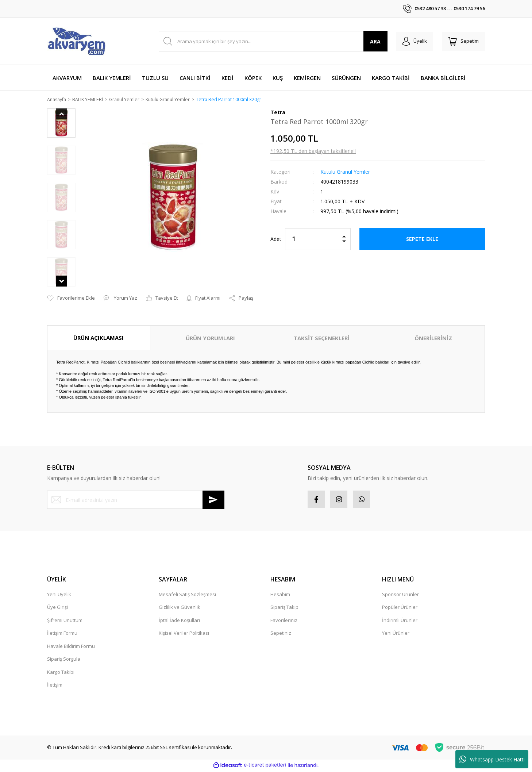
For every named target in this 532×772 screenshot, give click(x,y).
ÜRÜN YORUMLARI (210, 338)
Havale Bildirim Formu (71, 648)
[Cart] (462, 41)
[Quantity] (318, 239)
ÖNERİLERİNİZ (433, 338)
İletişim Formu (62, 634)
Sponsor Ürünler (400, 596)
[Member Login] (411, 41)
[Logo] (76, 41)
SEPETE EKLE (422, 239)
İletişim (55, 686)
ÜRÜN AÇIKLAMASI (99, 338)
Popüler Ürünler (400, 608)
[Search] (271, 41)
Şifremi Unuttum (65, 622)
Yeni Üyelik (59, 596)
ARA (371, 41)
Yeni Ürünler (396, 634)
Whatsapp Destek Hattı (492, 759)
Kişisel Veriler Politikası (184, 634)
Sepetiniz (281, 634)
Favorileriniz (284, 622)
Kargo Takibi (61, 673)
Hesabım (280, 596)
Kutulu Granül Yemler (345, 172)
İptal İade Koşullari (179, 622)
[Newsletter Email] (136, 500)
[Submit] (213, 500)
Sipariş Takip (284, 608)
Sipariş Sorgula (64, 660)
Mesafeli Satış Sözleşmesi (187, 596)
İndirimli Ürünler (400, 622)
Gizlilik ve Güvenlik (180, 608)
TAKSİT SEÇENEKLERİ (322, 338)
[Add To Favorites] (71, 299)
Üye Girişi (57, 608)
